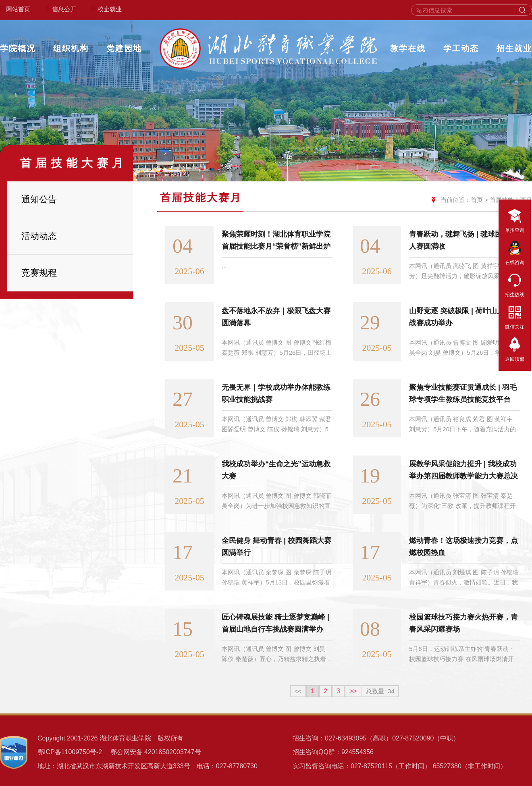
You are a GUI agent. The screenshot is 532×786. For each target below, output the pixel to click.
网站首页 (18, 9)
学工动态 (461, 48)
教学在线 (408, 48)
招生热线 (515, 284)
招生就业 (514, 48)
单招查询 (515, 219)
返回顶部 (515, 348)
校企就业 (110, 9)
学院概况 (18, 48)
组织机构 (71, 48)
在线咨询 (515, 252)
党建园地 (124, 48)
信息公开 (64, 9)
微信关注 (515, 316)
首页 (477, 200)
